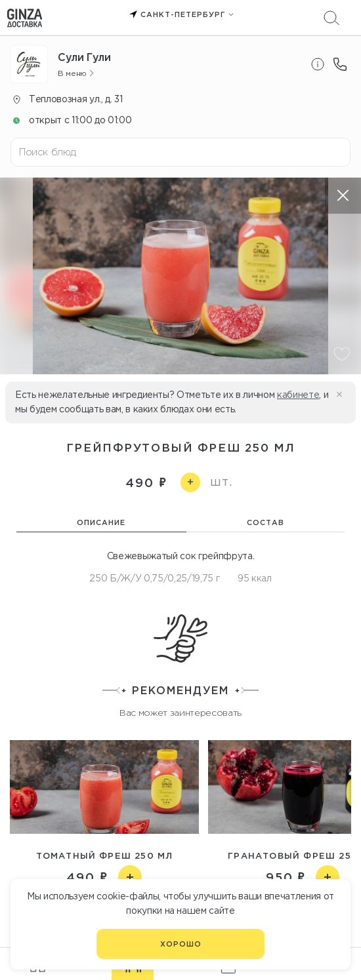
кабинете (298, 395)
